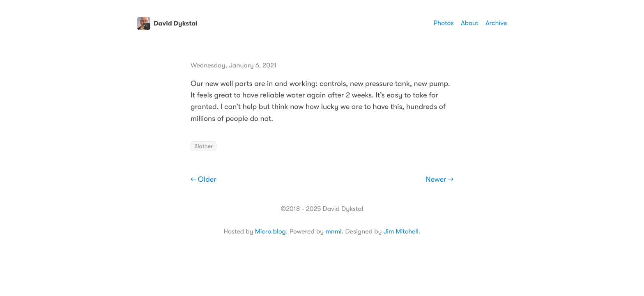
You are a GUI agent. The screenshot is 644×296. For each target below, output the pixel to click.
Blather (204, 146)
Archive (496, 23)
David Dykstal (167, 23)
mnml (333, 231)
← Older (204, 180)
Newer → (440, 180)
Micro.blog (270, 231)
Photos (444, 23)
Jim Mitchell (401, 231)
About (469, 23)
